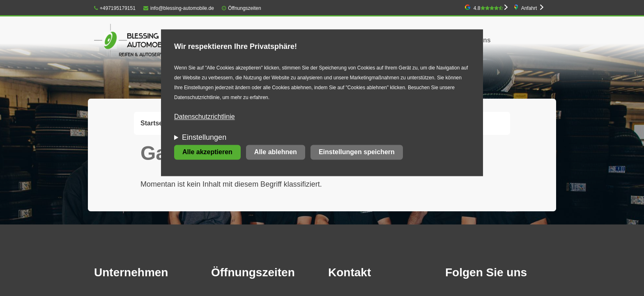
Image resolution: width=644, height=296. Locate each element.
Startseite (155, 123)
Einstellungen (204, 138)
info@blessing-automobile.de (179, 8)
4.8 (488, 8)
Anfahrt (529, 8)
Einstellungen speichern (357, 152)
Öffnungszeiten (245, 8)
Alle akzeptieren (207, 152)
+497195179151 (115, 8)
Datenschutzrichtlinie (205, 117)
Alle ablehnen (276, 152)
